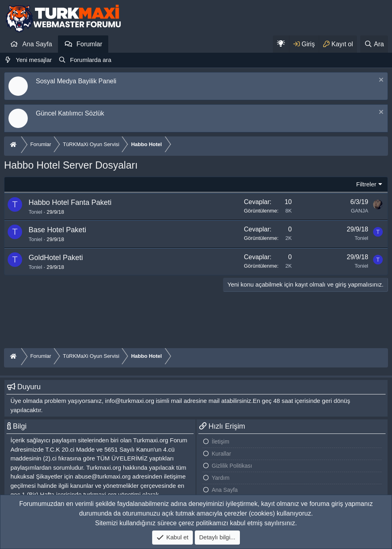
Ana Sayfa (37, 44)
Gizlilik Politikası (232, 466)
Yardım (221, 478)
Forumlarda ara (91, 60)
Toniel (35, 212)
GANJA (360, 211)
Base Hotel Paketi (57, 230)
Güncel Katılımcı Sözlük (70, 113)
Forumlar (89, 44)
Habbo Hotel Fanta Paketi (70, 202)
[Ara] (374, 44)
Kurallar (221, 454)
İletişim (221, 442)
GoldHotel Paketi (56, 258)
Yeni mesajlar (34, 60)
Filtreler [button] (366, 184)
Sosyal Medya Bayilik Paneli (76, 81)
